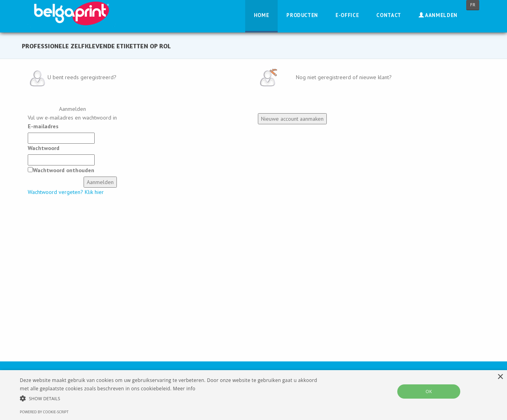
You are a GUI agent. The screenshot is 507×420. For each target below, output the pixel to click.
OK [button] (429, 391)
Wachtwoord (44, 148)
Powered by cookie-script (44, 412)
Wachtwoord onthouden (64, 170)
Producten (302, 15)
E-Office (347, 15)
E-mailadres (43, 126)
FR (473, 5)
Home (262, 15)
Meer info (184, 389)
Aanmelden (438, 15)
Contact (389, 15)
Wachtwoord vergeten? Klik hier (66, 192)
